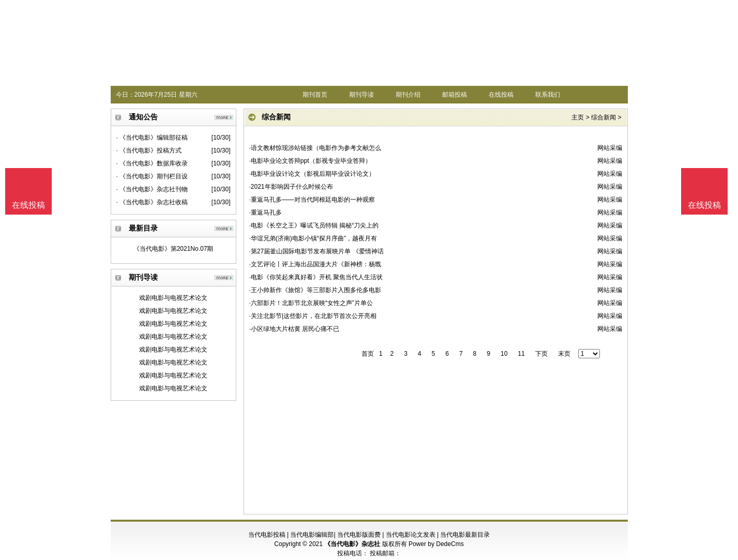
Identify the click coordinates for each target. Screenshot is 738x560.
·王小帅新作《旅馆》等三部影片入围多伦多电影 (315, 290)
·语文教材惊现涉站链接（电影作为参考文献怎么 (315, 148)
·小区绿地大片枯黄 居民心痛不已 (295, 329)
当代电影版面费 (359, 535)
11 (521, 354)
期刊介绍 (408, 95)
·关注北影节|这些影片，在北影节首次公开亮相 (313, 316)
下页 (541, 354)
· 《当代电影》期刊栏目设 (152, 176)
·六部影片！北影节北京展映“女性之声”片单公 (311, 303)
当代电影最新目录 (465, 535)
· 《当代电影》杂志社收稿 (152, 202)
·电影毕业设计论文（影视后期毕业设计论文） (312, 174)
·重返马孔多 (266, 213)
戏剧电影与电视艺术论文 (173, 298)
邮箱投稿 (455, 95)
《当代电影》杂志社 (352, 544)
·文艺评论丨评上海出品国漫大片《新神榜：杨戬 (315, 264)
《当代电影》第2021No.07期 (174, 249)
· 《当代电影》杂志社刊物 (152, 189)
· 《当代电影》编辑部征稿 (152, 138)
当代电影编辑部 (312, 535)
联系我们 (548, 95)
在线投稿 (501, 95)
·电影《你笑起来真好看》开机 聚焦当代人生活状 (316, 277)
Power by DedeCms (436, 544)
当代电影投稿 (267, 535)
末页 (564, 354)
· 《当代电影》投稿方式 (149, 150)
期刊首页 (315, 95)
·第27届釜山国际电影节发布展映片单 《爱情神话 (317, 251)
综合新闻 (604, 117)
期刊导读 (362, 95)
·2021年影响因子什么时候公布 (291, 187)
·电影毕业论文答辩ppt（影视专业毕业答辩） (310, 161)
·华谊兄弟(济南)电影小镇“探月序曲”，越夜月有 (313, 238)
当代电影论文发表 (411, 535)
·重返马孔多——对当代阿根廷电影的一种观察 (312, 200)
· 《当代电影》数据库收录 (152, 163)
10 (504, 354)
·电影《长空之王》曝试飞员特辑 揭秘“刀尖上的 (314, 225)
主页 (578, 117)
